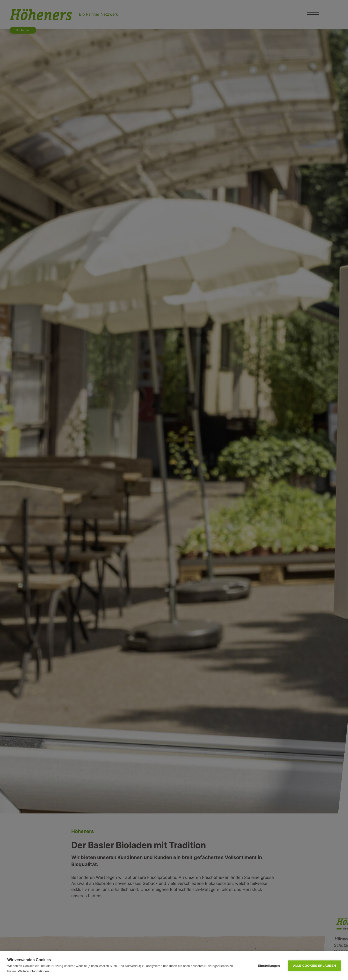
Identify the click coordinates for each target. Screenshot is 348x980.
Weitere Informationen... (35, 971)
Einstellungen (269, 966)
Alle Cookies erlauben (314, 966)
